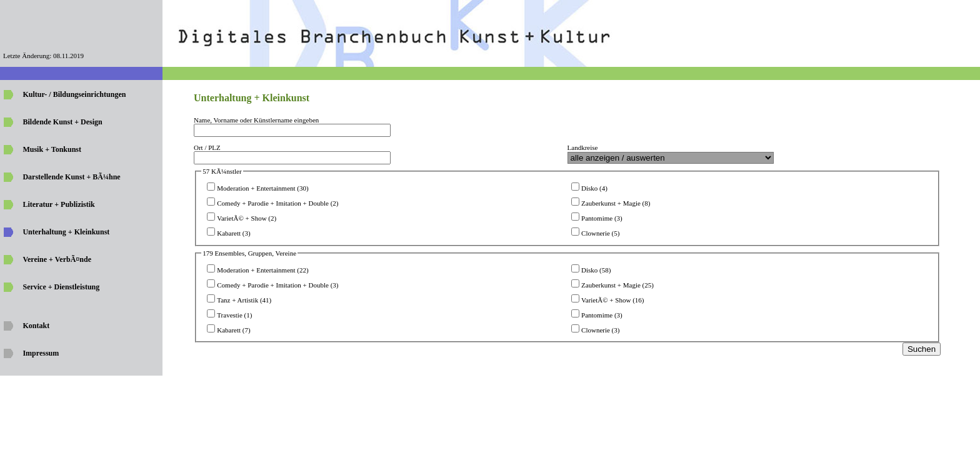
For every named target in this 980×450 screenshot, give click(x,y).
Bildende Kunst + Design (62, 122)
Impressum (41, 353)
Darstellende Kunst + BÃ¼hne (71, 177)
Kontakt (36, 326)
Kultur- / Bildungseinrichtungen (74, 94)
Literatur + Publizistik (58, 204)
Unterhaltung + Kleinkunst (66, 232)
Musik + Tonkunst (52, 149)
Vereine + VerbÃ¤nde (57, 259)
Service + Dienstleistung (61, 287)
